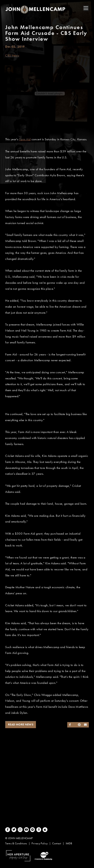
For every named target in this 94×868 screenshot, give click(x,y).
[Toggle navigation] (86, 8)
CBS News (12, 55)
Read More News (21, 724)
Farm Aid (25, 139)
